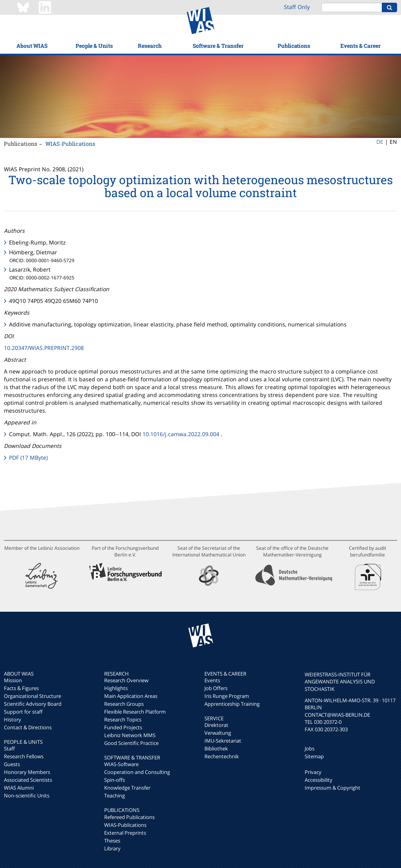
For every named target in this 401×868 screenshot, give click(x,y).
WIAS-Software (121, 764)
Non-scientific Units (27, 796)
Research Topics (123, 719)
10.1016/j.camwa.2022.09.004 (181, 434)
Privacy (313, 772)
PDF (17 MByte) (28, 458)
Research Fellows (24, 756)
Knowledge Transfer (127, 788)
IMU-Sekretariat (223, 741)
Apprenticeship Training (232, 704)
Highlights (116, 688)
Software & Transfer (218, 46)
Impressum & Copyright (332, 788)
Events (212, 680)
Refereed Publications (129, 817)
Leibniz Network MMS (130, 735)
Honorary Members (27, 772)
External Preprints (125, 833)
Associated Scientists (28, 780)
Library (112, 848)
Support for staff (23, 712)
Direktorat (216, 725)
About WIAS (32, 46)
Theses (112, 841)
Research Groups (124, 704)
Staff (9, 748)
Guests (12, 764)
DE (380, 142)
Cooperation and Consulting (137, 772)
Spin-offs (115, 780)
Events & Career (360, 46)
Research (150, 46)
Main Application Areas (131, 696)
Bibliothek (216, 748)
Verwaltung (218, 733)
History (13, 719)
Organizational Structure (33, 696)
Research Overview (126, 680)
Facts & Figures (21, 688)
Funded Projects (123, 727)
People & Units (94, 46)
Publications (294, 46)
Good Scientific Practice (131, 743)
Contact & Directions (28, 727)
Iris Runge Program (227, 696)
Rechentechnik (222, 756)
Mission (13, 680)
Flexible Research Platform (135, 712)
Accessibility (319, 780)
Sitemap (314, 756)
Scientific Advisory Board (33, 704)
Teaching (115, 796)
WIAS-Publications (70, 144)
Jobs (310, 748)
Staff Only (297, 7)
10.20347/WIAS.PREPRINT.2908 (44, 348)
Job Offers (216, 688)
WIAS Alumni (19, 788)
